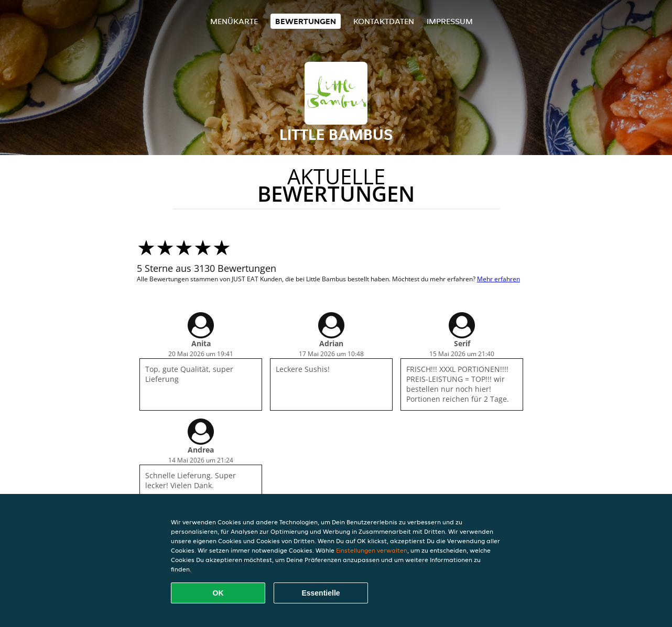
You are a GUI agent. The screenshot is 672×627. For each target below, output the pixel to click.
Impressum (450, 21)
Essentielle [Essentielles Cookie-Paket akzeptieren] (321, 593)
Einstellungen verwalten (372, 550)
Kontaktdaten (384, 21)
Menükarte (234, 21)
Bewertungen (306, 21)
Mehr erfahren (498, 279)
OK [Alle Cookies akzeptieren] (218, 593)
